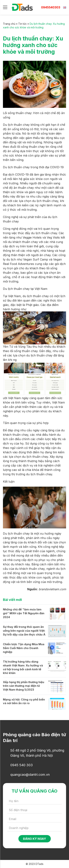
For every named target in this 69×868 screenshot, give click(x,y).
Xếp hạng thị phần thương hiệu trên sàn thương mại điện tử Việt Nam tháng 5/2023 (24, 686)
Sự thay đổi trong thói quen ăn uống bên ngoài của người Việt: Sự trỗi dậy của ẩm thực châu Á (24, 631)
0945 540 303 (22, 765)
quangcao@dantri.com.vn (30, 775)
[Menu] (5, 7)
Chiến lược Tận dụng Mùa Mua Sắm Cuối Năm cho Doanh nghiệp (24, 648)
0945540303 (51, 7)
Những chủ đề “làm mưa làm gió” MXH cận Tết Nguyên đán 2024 (24, 613)
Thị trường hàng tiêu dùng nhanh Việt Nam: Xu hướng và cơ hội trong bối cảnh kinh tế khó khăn (23, 667)
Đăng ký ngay (34, 839)
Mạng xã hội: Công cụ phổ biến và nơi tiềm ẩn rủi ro (24, 701)
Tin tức (22, 24)
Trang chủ (9, 24)
